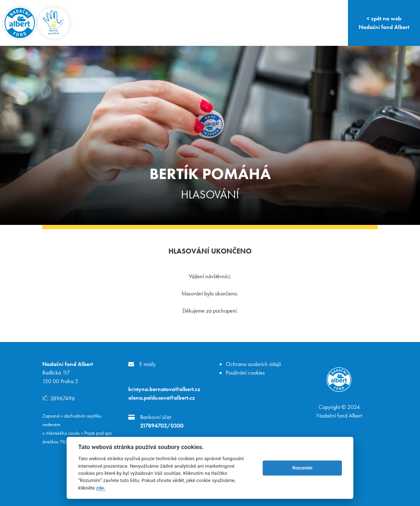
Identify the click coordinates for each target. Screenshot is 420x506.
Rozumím (302, 468)
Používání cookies (245, 373)
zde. (101, 488)
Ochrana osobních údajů (253, 364)
